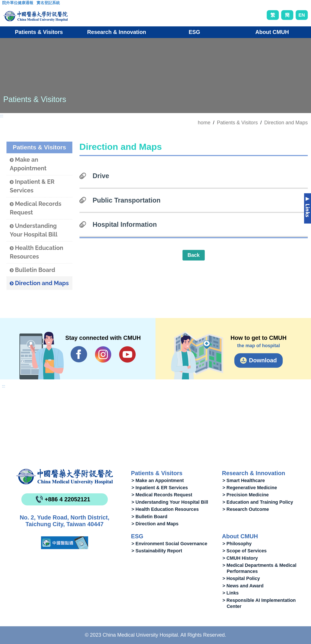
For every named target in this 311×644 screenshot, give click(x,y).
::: (6, 4)
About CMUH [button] (272, 32)
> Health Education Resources (165, 509)
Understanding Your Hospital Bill (34, 230)
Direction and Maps (286, 123)
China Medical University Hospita (65, 477)
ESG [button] (194, 32)
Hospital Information (125, 224)
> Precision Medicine (246, 495)
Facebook (79, 354)
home (204, 123)
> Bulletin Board (149, 517)
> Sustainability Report (157, 551)
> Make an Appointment (158, 480)
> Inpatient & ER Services (160, 488)
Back (194, 255)
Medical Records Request (36, 208)
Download (263, 360)
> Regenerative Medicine (250, 488)
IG (103, 354)
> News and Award (243, 586)
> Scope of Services (245, 551)
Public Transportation (127, 200)
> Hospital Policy (241, 578)
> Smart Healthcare (244, 480)
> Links (231, 593)
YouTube (127, 354)
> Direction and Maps (155, 524)
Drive (101, 176)
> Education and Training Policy (258, 502)
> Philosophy (237, 544)
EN (302, 15)
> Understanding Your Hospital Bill (170, 502)
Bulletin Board (32, 270)
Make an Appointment (28, 164)
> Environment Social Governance (169, 544)
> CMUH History (240, 558)
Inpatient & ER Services (32, 186)
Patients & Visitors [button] (39, 32)
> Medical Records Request (162, 495)
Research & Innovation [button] (117, 32)
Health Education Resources (36, 252)
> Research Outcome (246, 509)
